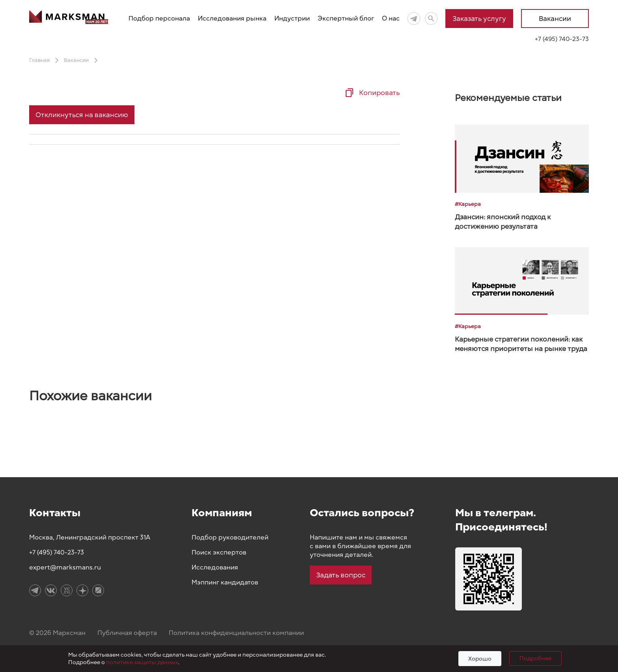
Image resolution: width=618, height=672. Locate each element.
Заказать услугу (479, 19)
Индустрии (292, 19)
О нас (391, 19)
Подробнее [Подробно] (535, 658)
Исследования (215, 567)
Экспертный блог (346, 19)
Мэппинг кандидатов (225, 582)
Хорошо (480, 659)
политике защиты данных (142, 662)
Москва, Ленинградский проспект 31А (90, 538)
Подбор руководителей (230, 538)
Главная (39, 60)
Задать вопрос (341, 575)
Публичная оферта (127, 633)
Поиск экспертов (219, 553)
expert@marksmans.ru (65, 567)
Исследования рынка (232, 19)
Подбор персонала (159, 19)
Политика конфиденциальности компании (236, 633)
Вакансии (555, 19)
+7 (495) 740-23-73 (562, 39)
